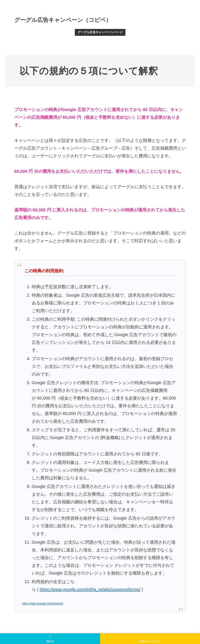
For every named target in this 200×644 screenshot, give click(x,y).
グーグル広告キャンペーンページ (100, 32)
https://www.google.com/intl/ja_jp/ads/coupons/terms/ (90, 589)
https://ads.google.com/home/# (43, 603)
